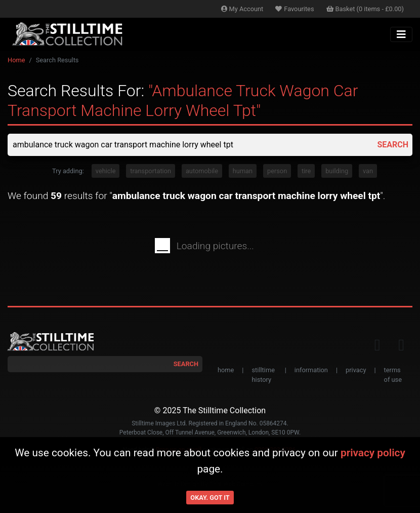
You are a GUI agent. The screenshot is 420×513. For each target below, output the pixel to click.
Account (242, 9)
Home (16, 60)
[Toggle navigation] (401, 34)
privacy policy (373, 453)
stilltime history (263, 375)
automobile (202, 171)
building (337, 171)
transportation (151, 171)
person (277, 171)
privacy (356, 370)
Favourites (295, 9)
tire (306, 171)
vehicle (106, 171)
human (243, 171)
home (226, 370)
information (311, 370)
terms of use (393, 375)
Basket (365, 9)
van (368, 171)
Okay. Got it (210, 498)
